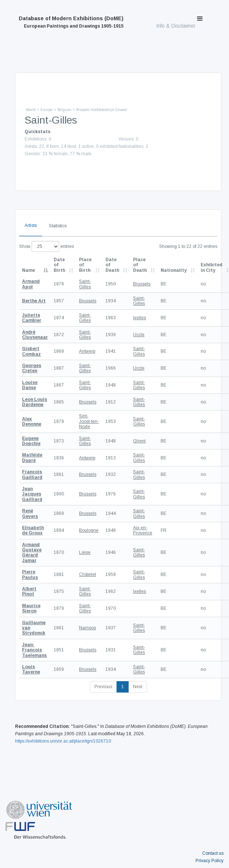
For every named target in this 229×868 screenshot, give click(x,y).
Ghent (139, 441)
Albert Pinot (29, 591)
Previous (103, 687)
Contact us (213, 853)
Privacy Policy (210, 861)
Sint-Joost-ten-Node (89, 421)
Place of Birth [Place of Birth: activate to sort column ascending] (85, 265)
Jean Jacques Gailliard (32, 494)
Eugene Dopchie (31, 441)
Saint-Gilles (85, 284)
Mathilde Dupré (32, 458)
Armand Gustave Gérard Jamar (32, 553)
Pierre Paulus (30, 574)
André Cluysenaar (35, 335)
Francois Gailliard (32, 474)
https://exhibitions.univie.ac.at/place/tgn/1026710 (63, 741)
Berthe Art (34, 301)
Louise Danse (30, 385)
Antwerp (87, 351)
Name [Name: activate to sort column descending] (28, 270)
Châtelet (87, 574)
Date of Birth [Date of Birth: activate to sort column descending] (59, 265)
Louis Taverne (31, 669)
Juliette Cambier (32, 318)
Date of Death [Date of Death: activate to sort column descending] (112, 265)
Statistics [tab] (58, 226)
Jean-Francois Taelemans (34, 650)
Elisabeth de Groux (33, 530)
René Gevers (30, 513)
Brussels (142, 284)
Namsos (87, 628)
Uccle (139, 335)
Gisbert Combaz (31, 351)
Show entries (46, 246)
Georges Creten (32, 368)
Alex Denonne (32, 421)
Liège (85, 552)
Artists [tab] (31, 225)
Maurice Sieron (31, 608)
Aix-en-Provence (143, 530)
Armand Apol (31, 284)
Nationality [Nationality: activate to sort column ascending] (174, 270)
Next (138, 687)
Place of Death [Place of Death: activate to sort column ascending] (140, 265)
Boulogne (89, 530)
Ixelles (139, 318)
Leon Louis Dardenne (35, 402)
